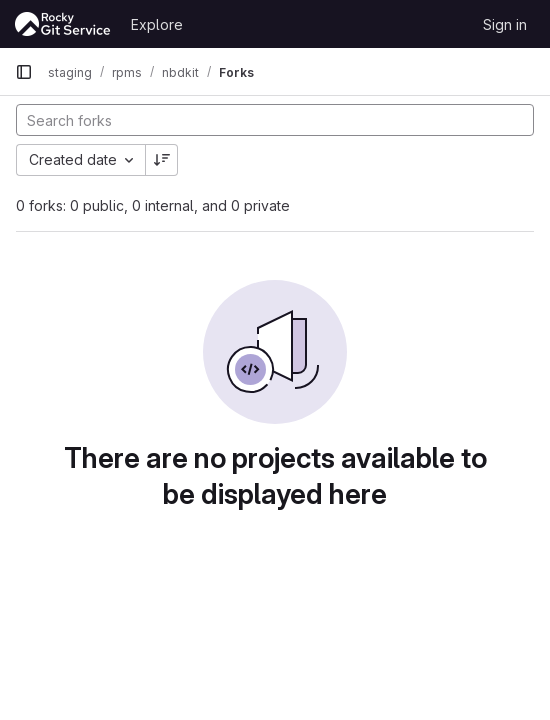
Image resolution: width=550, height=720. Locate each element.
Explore (157, 24)
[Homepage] (63, 24)
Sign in (505, 24)
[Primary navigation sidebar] (24, 72)
